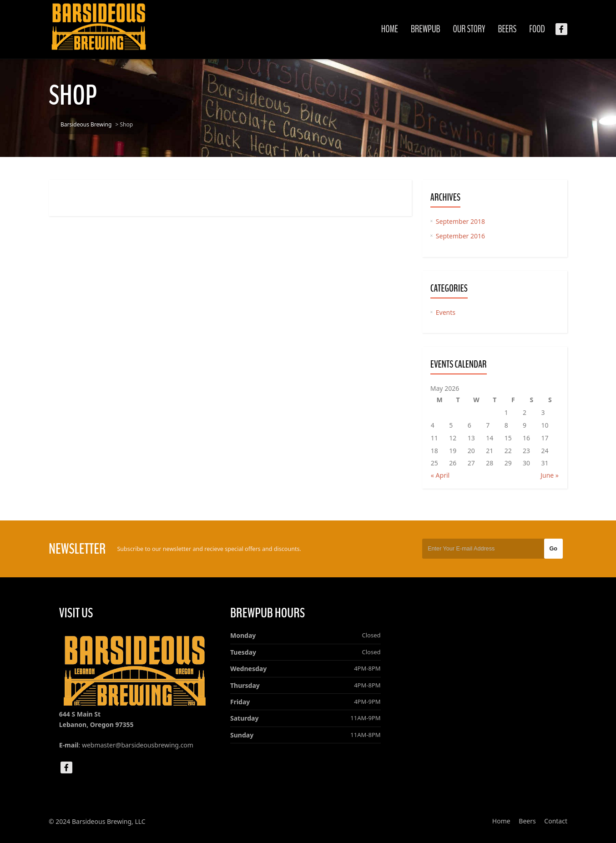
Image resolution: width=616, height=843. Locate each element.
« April (440, 475)
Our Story (469, 29)
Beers (507, 29)
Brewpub (426, 29)
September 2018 (460, 221)
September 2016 (460, 236)
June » (550, 475)
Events (446, 312)
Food (537, 29)
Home (390, 29)
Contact (556, 821)
